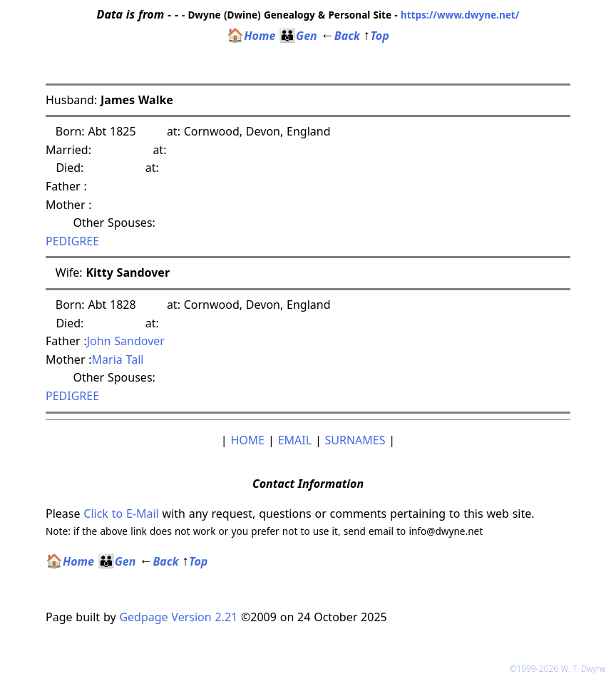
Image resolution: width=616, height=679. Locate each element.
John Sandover (126, 341)
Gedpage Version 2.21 (178, 617)
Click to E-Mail (121, 514)
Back (340, 36)
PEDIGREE (72, 241)
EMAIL (295, 440)
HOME (247, 440)
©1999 (560, 669)
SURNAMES (355, 440)
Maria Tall (118, 359)
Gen (298, 36)
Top (376, 36)
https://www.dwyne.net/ (460, 15)
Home (251, 36)
